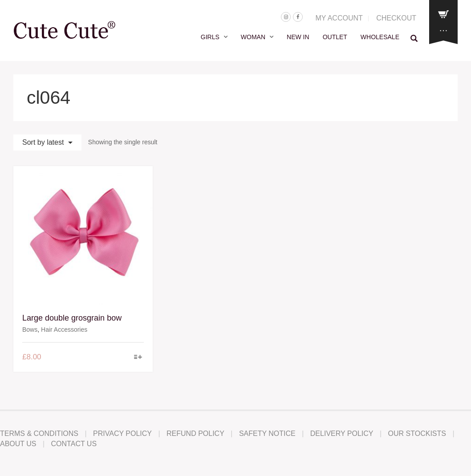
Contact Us (74, 444)
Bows (30, 330)
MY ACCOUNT (339, 18)
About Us (18, 444)
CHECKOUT (396, 18)
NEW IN (298, 37)
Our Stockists (417, 433)
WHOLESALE (380, 37)
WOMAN (253, 37)
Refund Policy (195, 433)
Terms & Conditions (39, 433)
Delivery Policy (342, 433)
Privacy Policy (122, 433)
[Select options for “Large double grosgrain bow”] (138, 358)
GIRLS (210, 37)
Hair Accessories (64, 330)
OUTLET (335, 37)
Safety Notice (267, 433)
